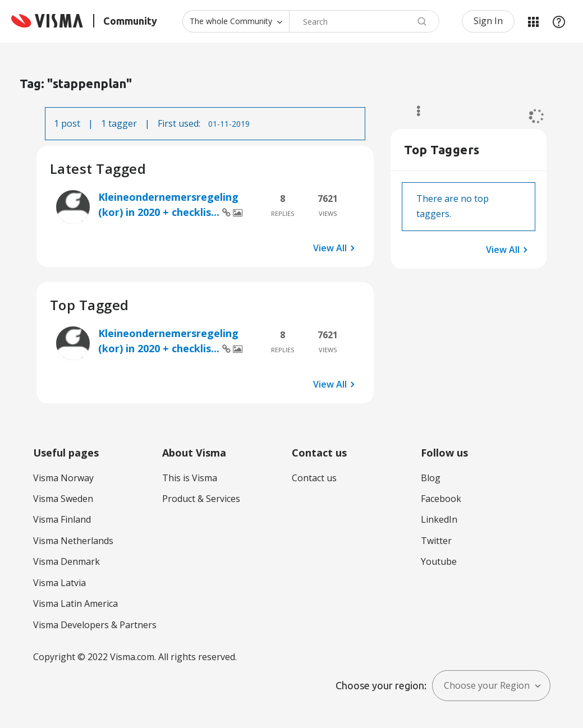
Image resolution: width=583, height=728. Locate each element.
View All (330, 248)
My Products (533, 21)
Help (559, 21)
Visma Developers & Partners (95, 625)
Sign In (488, 21)
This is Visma (190, 478)
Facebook (441, 499)
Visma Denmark (66, 561)
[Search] (364, 21)
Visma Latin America (75, 603)
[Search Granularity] (236, 21)
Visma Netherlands (73, 541)
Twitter (436, 541)
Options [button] (413, 111)
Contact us (314, 478)
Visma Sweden (63, 499)
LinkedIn (439, 519)
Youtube (439, 561)
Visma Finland (62, 519)
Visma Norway (63, 478)
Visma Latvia (59, 583)
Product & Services (201, 499)
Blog (431, 478)
